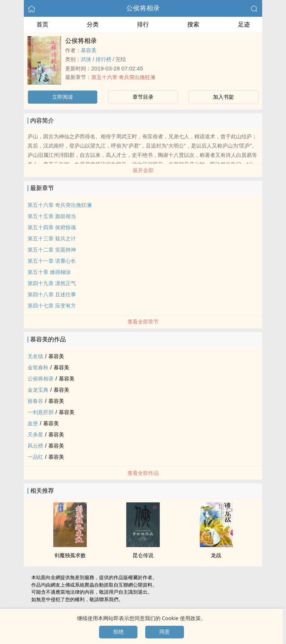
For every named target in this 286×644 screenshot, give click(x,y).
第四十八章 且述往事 (52, 294)
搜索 (193, 24)
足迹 (244, 24)
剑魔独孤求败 (70, 555)
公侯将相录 (143, 8)
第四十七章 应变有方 (52, 306)
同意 (165, 632)
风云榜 (35, 446)
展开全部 (143, 170)
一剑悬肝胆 (41, 412)
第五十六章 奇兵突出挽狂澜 (123, 77)
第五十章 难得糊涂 (49, 272)
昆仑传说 (143, 555)
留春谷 (35, 401)
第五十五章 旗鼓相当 (52, 216)
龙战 (216, 555)
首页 (42, 24)
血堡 (33, 423)
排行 (143, 24)
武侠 (86, 59)
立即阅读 (63, 97)
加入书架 (223, 97)
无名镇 (35, 356)
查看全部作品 (143, 473)
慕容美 (89, 50)
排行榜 (104, 59)
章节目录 (143, 97)
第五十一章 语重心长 (52, 261)
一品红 (35, 457)
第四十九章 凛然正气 (52, 283)
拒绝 (118, 632)
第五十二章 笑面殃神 (52, 250)
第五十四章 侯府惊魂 (52, 227)
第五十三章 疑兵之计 (52, 239)
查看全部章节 (143, 322)
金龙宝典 (38, 390)
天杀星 (35, 435)
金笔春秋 (38, 367)
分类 (93, 24)
